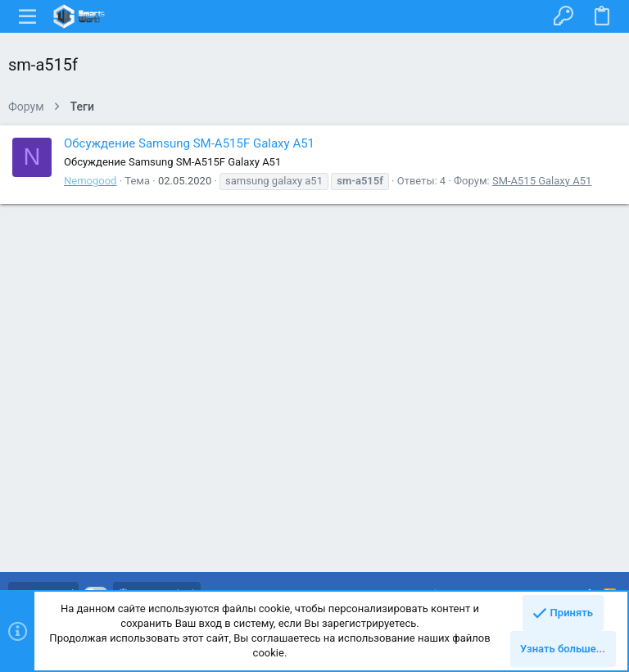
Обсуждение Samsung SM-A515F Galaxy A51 (189, 143)
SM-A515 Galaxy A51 (542, 181)
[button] (28, 16)
